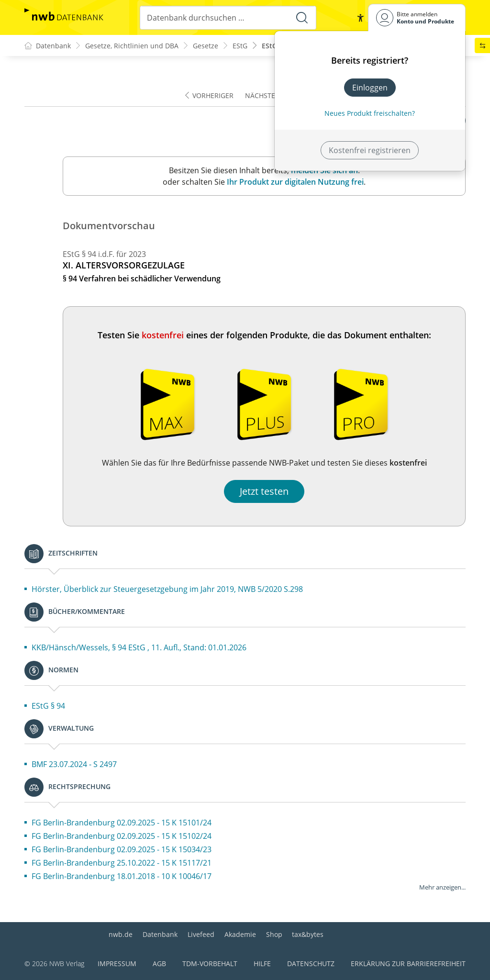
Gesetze (206, 46)
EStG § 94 (48, 706)
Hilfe (262, 963)
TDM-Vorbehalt (210, 963)
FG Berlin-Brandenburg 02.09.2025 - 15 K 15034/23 (122, 849)
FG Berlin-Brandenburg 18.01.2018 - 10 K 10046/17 (122, 876)
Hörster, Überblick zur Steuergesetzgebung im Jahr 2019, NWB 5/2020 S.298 (167, 589)
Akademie (240, 934)
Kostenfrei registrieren (370, 150)
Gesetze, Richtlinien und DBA (132, 46)
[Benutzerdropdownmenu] (417, 17)
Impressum (117, 963)
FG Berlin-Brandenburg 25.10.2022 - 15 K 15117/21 (122, 863)
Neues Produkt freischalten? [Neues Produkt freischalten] (370, 113)
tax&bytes (308, 934)
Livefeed (201, 934)
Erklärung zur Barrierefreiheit (408, 963)
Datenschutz (311, 963)
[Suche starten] (302, 18)
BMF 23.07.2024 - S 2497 (74, 764)
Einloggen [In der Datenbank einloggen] (370, 88)
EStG (240, 46)
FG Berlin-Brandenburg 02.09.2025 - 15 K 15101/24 (122, 823)
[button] (360, 18)
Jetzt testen (264, 491)
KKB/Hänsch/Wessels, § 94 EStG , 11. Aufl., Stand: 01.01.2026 (139, 647)
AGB (159, 963)
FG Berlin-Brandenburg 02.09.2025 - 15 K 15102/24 (122, 836)
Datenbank (160, 934)
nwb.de (121, 934)
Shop (274, 934)
